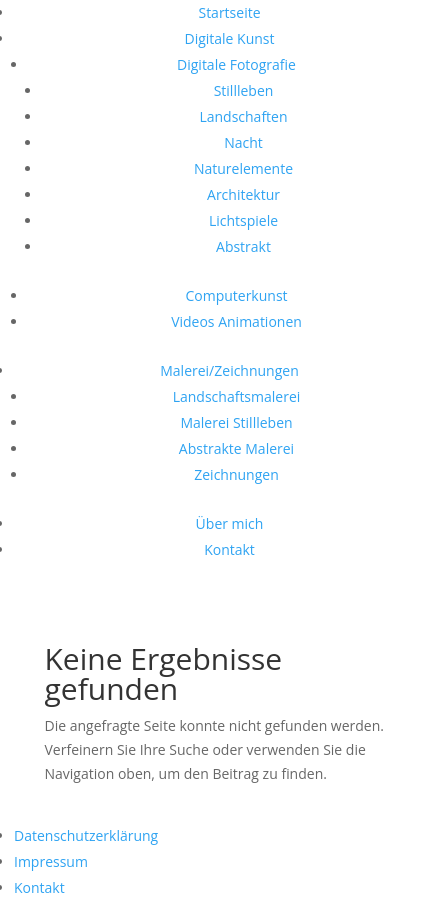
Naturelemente (243, 168)
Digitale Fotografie (236, 64)
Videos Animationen (236, 321)
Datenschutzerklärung (86, 835)
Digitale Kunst (229, 38)
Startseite (229, 12)
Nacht (243, 142)
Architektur (243, 194)
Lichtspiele (243, 220)
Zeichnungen (236, 474)
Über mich (230, 523)
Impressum (51, 861)
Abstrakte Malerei (236, 448)
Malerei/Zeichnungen (229, 370)
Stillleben (244, 90)
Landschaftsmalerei (237, 396)
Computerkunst (236, 295)
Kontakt (229, 549)
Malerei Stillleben (236, 422)
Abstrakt (243, 246)
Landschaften (243, 116)
